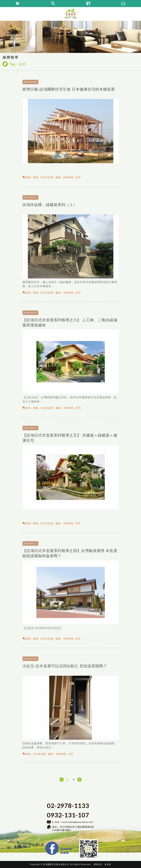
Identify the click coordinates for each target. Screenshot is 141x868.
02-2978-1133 (68, 806)
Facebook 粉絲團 (77, 843)
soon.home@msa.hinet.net (77, 822)
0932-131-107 (68, 815)
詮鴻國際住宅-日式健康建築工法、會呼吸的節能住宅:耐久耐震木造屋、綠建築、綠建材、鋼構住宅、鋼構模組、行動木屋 (71, 14)
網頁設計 (98, 864)
